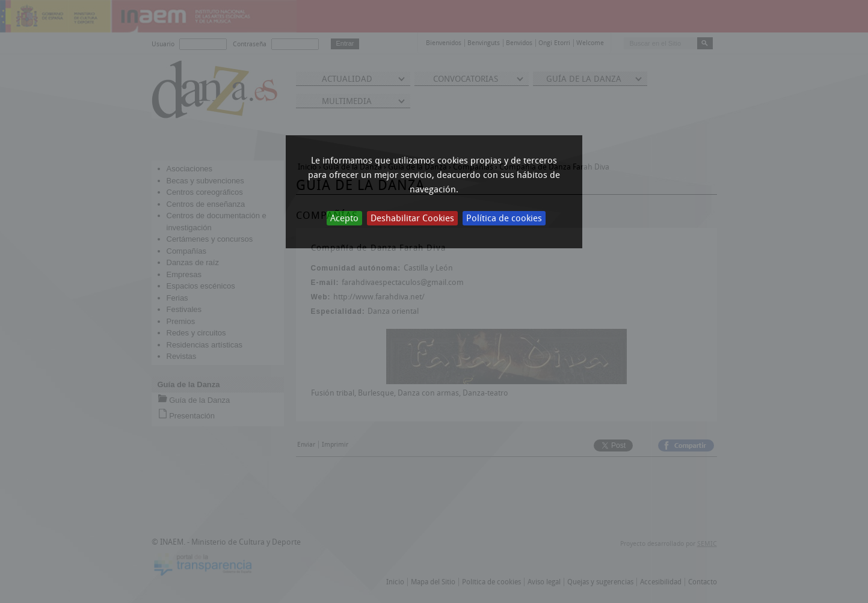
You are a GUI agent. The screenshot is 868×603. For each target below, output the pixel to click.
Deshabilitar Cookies (412, 218)
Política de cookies (504, 218)
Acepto (344, 218)
